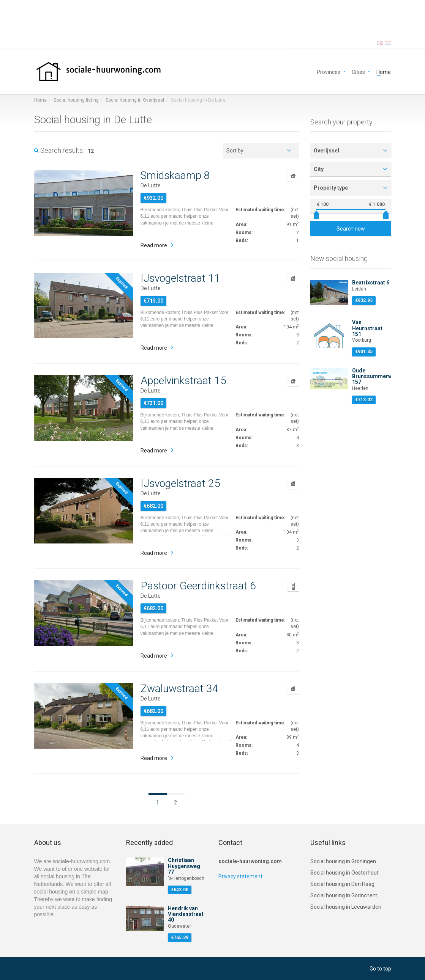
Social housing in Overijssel (135, 100)
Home (384, 71)
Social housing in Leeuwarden (346, 907)
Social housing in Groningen (343, 861)
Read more (154, 245)
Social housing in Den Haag (342, 884)
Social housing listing (76, 100)
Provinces (329, 71)
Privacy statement (240, 876)
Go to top (380, 969)
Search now (351, 229)
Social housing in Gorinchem (344, 895)
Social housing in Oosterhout (344, 873)
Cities (358, 71)
